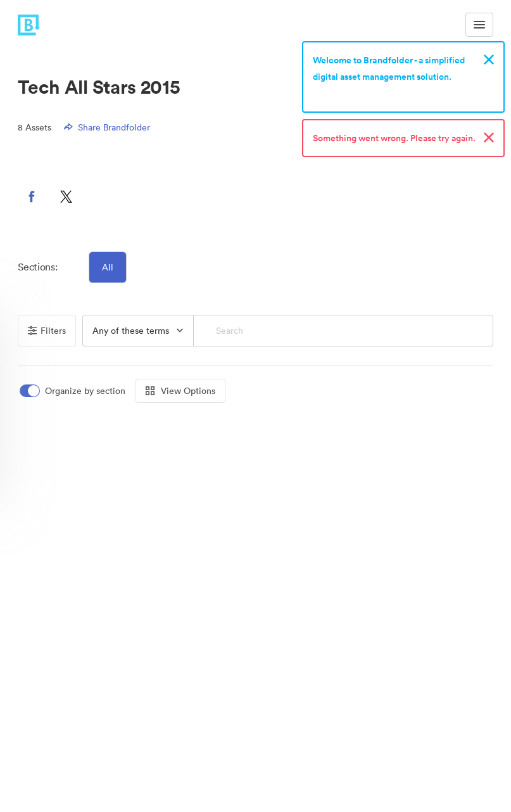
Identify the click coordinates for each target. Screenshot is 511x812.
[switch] (73, 391)
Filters (47, 331)
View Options (180, 391)
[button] (32, 196)
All (108, 267)
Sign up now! (342, 93)
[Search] (344, 331)
